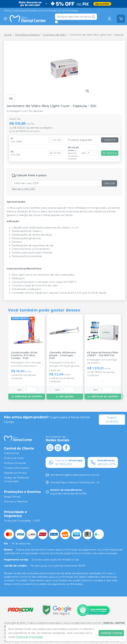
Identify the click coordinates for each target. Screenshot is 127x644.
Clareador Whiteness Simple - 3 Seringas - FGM (62, 356)
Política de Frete (14, 458)
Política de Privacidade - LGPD (22, 521)
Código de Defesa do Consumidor (16, 480)
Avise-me (110, 140)
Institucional (20, 11)
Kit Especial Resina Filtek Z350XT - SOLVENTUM (103, 354)
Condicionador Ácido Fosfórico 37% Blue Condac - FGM (24, 356)
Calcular (109, 183)
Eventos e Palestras (16, 501)
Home (8, 35)
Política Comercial (15, 463)
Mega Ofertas (12, 497)
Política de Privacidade (30, 637)
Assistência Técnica (38, 11)
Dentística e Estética (27, 35)
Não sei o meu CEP (23, 189)
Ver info (55, 140)
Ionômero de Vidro (55, 35)
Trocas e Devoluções (16, 468)
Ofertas (8, 11)
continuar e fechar (111, 633)
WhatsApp (73, 11)
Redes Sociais (58, 11)
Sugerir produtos (112, 419)
